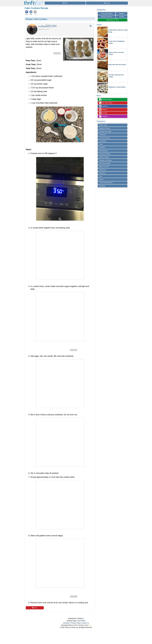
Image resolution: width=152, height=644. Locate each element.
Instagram (103, 116)
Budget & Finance (105, 128)
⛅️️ (90, 625)
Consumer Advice (104, 138)
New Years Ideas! (106, 103)
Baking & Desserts (107, 17)
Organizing (102, 170)
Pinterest (103, 110)
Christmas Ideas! (106, 100)
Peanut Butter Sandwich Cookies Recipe (118, 31)
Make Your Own (104, 167)
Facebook (103, 106)
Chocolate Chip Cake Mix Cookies (116, 76)
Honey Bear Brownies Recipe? (117, 65)
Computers (102, 135)
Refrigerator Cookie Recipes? (117, 87)
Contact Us (85, 623)
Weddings (102, 186)
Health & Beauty (104, 157)
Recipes (122, 13)
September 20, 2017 (113, 20)
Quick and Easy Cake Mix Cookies (116, 53)
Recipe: (36, 19)
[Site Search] (107, 3)
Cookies (122, 17)
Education (102, 147)
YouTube (103, 113)
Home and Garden (105, 163)
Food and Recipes (107, 13)
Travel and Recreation (106, 183)
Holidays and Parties (105, 160)
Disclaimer (67, 623)
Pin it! (35, 608)
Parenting (102, 173)
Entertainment (103, 151)
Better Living (103, 125)
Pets (100, 176)
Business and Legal (105, 131)
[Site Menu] (65, 3)
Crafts (101, 144)
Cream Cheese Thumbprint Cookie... (116, 42)
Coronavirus (103, 141)
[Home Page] (34, 1)
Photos (101, 179)
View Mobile (81, 621)
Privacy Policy (76, 623)
